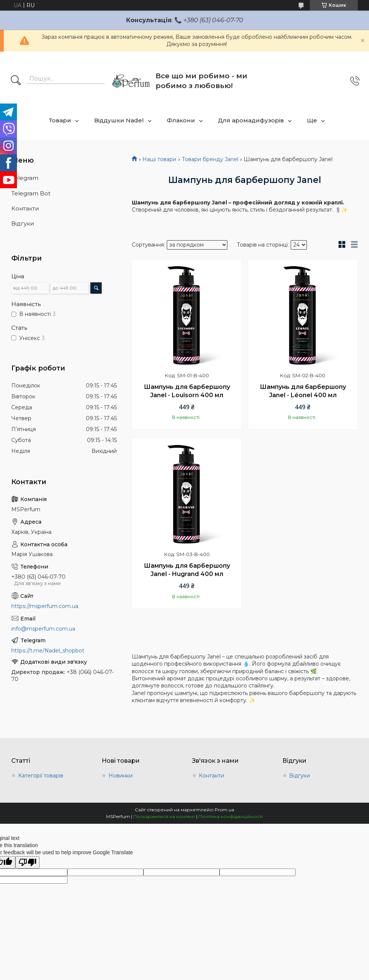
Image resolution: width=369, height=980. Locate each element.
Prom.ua (224, 810)
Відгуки (23, 223)
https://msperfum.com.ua (45, 606)
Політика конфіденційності (231, 816)
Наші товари (159, 159)
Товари (60, 120)
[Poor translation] (27, 862)
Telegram (25, 178)
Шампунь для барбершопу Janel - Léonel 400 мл (303, 391)
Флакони (181, 120)
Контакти (25, 208)
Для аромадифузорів (251, 120)
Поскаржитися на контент (164, 816)
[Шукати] (16, 81)
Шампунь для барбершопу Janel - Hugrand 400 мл (187, 570)
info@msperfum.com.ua (43, 629)
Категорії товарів (41, 776)
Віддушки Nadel (119, 120)
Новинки (120, 776)
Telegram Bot (31, 193)
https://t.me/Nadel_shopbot (48, 651)
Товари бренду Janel (210, 159)
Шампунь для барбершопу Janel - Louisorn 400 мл (187, 391)
